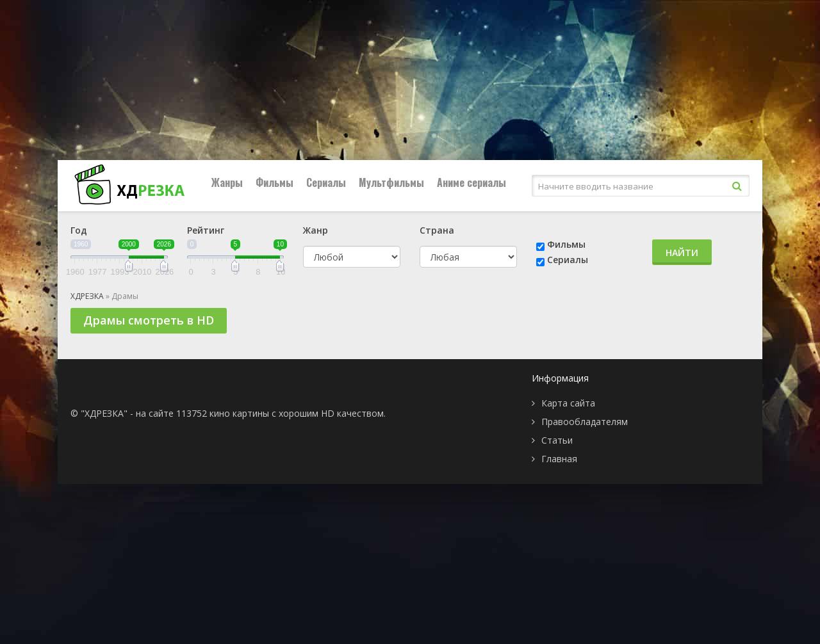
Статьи (557, 440)
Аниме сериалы (471, 182)
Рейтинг (206, 230)
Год (79, 230)
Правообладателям (585, 422)
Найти (682, 253)
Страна (437, 230)
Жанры (227, 182)
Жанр (316, 230)
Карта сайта (568, 403)
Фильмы (275, 182)
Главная (559, 459)
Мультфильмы (391, 182)
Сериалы (326, 182)
